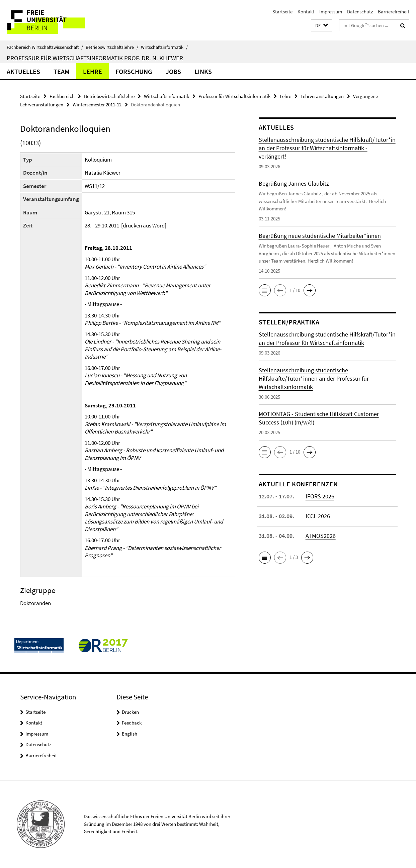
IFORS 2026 (320, 496)
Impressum (331, 12)
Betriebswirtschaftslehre (112, 47)
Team (62, 71)
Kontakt (306, 12)
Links (203, 71)
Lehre (93, 71)
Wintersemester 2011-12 (97, 105)
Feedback (132, 723)
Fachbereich (62, 96)
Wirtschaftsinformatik (164, 47)
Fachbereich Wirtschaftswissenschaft (45, 47)
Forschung (134, 71)
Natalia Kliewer (103, 173)
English (130, 734)
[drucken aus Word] (144, 225)
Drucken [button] (130, 712)
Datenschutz (360, 12)
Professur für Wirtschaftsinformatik (234, 96)
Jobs (173, 71)
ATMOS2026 (321, 536)
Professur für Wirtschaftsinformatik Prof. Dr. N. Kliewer (95, 58)
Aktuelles (23, 71)
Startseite (282, 12)
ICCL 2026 (318, 516)
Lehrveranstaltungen (322, 96)
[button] (322, 26)
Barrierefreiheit (394, 12)
